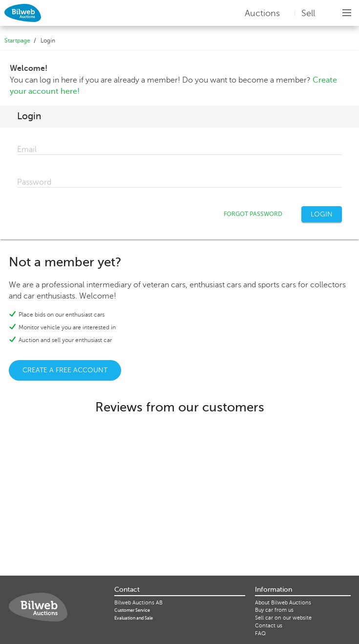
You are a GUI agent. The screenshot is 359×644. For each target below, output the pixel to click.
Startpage (17, 41)
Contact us (269, 626)
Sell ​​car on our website (283, 618)
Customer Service (132, 610)
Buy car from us (274, 610)
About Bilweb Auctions (283, 603)
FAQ (260, 633)
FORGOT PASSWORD (253, 214)
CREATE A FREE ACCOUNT (65, 370)
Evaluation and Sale (134, 618)
